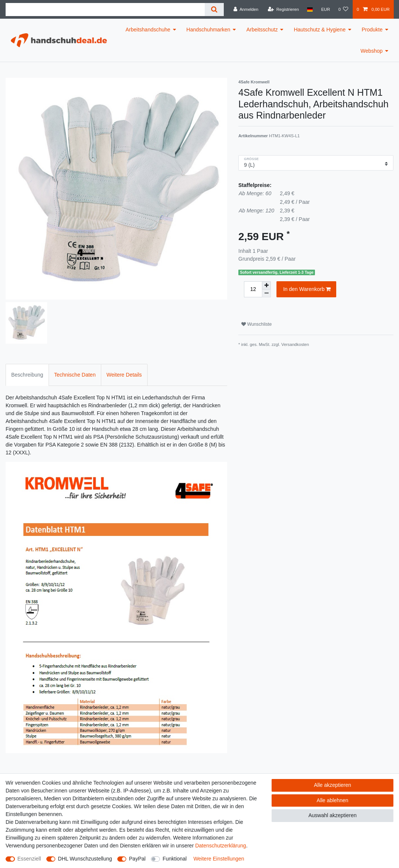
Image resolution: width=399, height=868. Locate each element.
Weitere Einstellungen (219, 859)
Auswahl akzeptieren (332, 815)
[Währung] (325, 9)
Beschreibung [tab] (27, 375)
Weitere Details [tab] (124, 375)
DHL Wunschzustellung (85, 859)
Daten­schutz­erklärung (220, 846)
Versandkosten (295, 344)
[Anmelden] (246, 9)
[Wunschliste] (343, 9)
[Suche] (214, 10)
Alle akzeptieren (332, 785)
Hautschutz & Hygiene (320, 30)
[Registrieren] (283, 9)
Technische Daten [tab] (75, 375)
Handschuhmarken (208, 30)
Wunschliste (256, 324)
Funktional (175, 859)
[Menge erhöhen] (266, 285)
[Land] (310, 9)
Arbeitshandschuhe (148, 30)
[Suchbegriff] (105, 10)
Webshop (372, 51)
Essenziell (29, 859)
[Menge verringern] (266, 293)
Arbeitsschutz (262, 30)
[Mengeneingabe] (253, 289)
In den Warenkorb (307, 289)
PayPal (137, 859)
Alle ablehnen (333, 800)
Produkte (372, 30)
